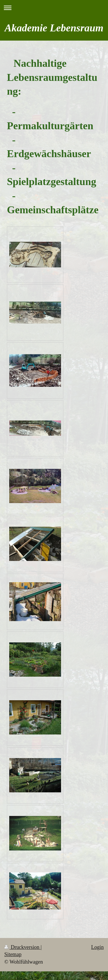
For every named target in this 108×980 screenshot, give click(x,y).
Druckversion (22, 947)
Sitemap (13, 954)
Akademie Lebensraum (54, 28)
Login (97, 947)
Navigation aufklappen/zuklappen (54, 8)
